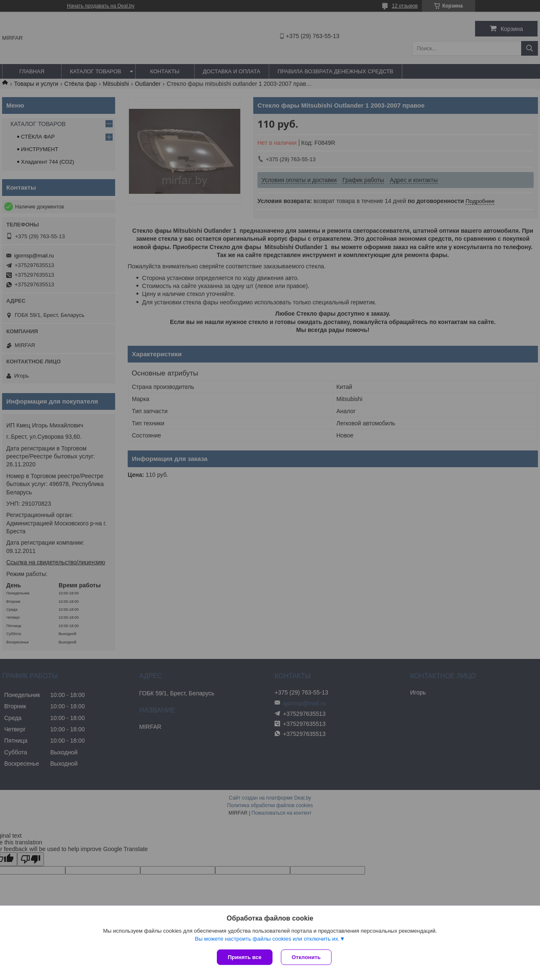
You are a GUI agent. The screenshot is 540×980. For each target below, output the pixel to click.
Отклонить (306, 957)
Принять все (245, 957)
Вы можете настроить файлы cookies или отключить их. (267, 939)
